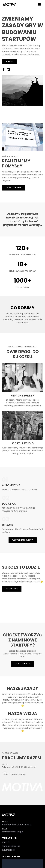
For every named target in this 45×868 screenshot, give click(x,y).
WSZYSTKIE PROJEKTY (23, 540)
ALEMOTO (7, 490)
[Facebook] (3, 70)
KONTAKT (6, 842)
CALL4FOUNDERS (13, 188)
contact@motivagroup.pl (14, 774)
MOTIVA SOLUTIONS (26, 508)
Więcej (9, 61)
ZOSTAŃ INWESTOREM (11, 846)
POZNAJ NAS (12, 589)
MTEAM (22, 529)
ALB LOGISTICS (9, 508)
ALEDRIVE (16, 490)
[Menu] (40, 4)
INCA (24, 490)
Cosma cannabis (10, 529)
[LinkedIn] (8, 70)
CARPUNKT (32, 490)
